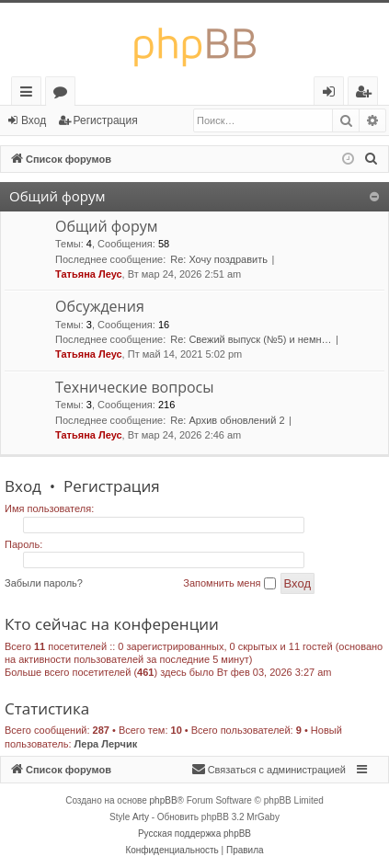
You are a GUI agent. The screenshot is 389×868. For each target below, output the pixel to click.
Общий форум (57, 196)
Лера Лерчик (106, 744)
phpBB (164, 800)
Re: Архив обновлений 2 (227, 420)
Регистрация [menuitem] (367, 94)
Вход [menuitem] (332, 94)
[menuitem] (372, 159)
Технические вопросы (135, 387)
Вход (34, 120)
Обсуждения (100, 306)
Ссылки (30, 94)
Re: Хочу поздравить (219, 259)
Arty (141, 817)
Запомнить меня (229, 584)
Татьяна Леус (89, 274)
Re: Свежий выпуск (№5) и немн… (251, 339)
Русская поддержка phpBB (194, 834)
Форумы (64, 94)
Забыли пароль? (44, 583)
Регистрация (106, 120)
